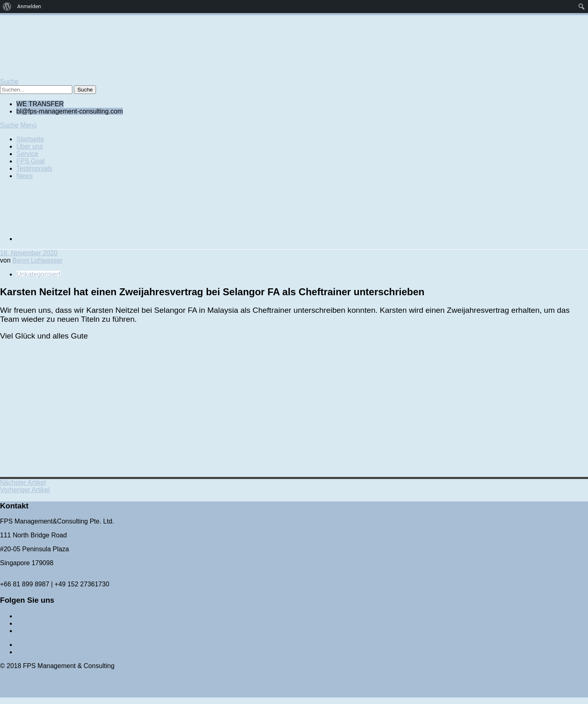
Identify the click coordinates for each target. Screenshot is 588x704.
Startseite (30, 139)
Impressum (32, 645)
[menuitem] (7, 7)
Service (27, 154)
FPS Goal (30, 161)
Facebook (31, 623)
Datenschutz (35, 652)
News (24, 176)
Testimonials (34, 168)
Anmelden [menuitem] (29, 6)
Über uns (30, 146)
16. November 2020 (29, 253)
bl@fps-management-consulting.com (53, 577)
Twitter (26, 616)
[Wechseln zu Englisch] (78, 239)
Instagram (31, 631)
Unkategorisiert (38, 274)
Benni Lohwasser (37, 260)
